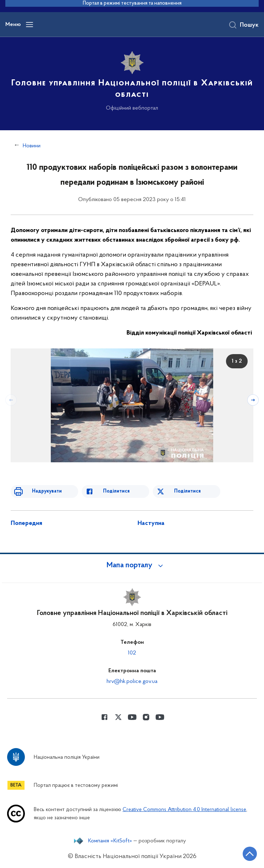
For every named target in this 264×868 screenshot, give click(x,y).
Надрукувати (47, 491)
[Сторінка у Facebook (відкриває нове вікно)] (104, 717)
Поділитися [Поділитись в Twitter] (187, 491)
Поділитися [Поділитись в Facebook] (116, 491)
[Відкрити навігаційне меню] (29, 25)
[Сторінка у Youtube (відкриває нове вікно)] (132, 717)
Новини (32, 146)
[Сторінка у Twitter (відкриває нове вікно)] (118, 717)
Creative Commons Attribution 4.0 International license (184, 810)
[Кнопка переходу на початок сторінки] (250, 854)
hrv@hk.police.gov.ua (132, 682)
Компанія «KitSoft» (110, 841)
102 (132, 653)
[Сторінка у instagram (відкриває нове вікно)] (146, 717)
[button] (132, 565)
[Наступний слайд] (253, 400)
